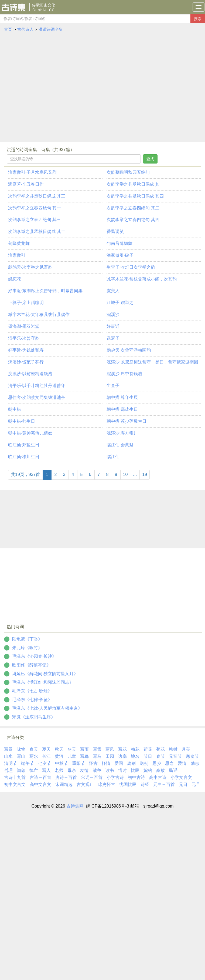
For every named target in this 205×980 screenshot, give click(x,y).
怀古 (93, 763)
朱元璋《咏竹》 (27, 648)
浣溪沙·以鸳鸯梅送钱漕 (30, 374)
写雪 (97, 749)
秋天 (59, 749)
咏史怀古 (107, 784)
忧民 (135, 770)
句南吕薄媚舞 (119, 243)
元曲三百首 (164, 784)
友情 (84, 770)
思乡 (157, 763)
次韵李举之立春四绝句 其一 (35, 208)
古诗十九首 (15, 777)
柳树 (173, 749)
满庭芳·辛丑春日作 (26, 184)
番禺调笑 (115, 231)
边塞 (122, 756)
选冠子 (113, 338)
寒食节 (192, 756)
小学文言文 (181, 777)
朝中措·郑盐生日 (122, 409)
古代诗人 (25, 29)
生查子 (113, 386)
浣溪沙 (113, 314)
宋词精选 (64, 784)
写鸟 (84, 756)
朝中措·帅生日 (22, 421)
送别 (144, 763)
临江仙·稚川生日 (24, 457)
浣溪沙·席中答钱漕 (124, 374)
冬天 (72, 749)
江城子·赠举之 (120, 303)
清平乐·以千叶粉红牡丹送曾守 (37, 386)
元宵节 (175, 756)
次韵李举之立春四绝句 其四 (133, 220)
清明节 (11, 763)
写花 (122, 749)
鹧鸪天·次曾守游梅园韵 (129, 350)
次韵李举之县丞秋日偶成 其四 (135, 196)
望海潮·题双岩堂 (24, 326)
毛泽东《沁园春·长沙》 (34, 656)
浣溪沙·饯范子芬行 (26, 362)
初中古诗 (136, 777)
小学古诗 (115, 777)
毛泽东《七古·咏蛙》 (32, 691)
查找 (150, 159)
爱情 (182, 763)
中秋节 (61, 763)
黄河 (59, 756)
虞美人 (113, 291)
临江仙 (113, 457)
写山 (21, 756)
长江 (46, 756)
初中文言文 (15, 784)
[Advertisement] (51, 89)
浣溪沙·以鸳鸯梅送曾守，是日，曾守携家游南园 (152, 362)
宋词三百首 (92, 777)
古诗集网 (75, 806)
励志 (195, 763)
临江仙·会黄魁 (120, 445)
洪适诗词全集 (51, 29)
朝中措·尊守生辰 (122, 397)
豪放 (160, 770)
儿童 (72, 756)
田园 (110, 756)
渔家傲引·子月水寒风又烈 (32, 172)
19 (145, 474)
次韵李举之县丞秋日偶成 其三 (37, 196)
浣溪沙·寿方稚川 (122, 433)
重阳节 (78, 763)
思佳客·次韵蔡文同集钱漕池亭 (37, 397)
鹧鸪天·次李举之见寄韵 (30, 267)
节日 (148, 756)
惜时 (122, 770)
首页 (8, 29)
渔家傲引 (17, 255)
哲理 (8, 770)
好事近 (113, 326)
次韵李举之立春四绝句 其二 (133, 208)
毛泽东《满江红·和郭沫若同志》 (43, 682)
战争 (97, 770)
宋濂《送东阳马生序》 (34, 717)
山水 (8, 756)
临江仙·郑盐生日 (24, 445)
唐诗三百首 (66, 777)
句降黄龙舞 (19, 243)
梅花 (135, 749)
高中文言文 (40, 784)
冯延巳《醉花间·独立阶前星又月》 (45, 674)
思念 (169, 763)
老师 (59, 770)
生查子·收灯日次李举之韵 (131, 267)
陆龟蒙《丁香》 (27, 639)
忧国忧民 (128, 784)
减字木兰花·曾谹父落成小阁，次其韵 (142, 279)
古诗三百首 (40, 777)
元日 (183, 784)
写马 (97, 756)
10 (125, 474)
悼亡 (34, 770)
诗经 (145, 784)
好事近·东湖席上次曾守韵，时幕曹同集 (45, 291)
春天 (34, 749)
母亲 (72, 770)
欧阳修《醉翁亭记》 (32, 665)
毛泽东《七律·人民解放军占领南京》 (47, 708)
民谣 (173, 770)
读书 (110, 770)
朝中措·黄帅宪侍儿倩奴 (30, 433)
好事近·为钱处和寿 (26, 350)
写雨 (84, 749)
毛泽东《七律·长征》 (32, 700)
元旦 (196, 784)
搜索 (198, 19)
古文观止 (85, 784)
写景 (8, 749)
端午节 (28, 763)
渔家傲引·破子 (120, 255)
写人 (46, 770)
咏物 (21, 749)
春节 (160, 756)
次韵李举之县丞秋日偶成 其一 (135, 184)
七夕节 (45, 763)
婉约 (148, 770)
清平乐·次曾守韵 (24, 338)
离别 (131, 763)
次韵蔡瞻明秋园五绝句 (128, 172)
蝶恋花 (15, 279)
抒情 (106, 763)
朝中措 (15, 409)
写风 (110, 749)
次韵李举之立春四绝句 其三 (35, 220)
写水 (34, 756)
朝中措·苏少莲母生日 (127, 421)
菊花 (160, 749)
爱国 (119, 763)
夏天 (46, 749)
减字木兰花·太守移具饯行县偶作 (39, 314)
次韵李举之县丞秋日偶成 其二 (37, 231)
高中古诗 (158, 777)
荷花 (148, 749)
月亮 (186, 749)
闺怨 (21, 770)
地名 (135, 756)
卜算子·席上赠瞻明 (26, 303)
